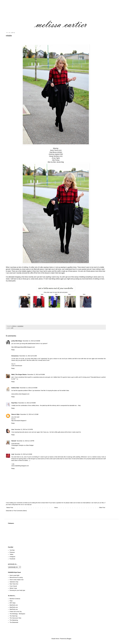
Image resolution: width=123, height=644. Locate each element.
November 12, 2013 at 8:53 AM (36, 374)
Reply (13, 350)
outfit (12, 328)
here (28, 294)
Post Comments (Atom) (20, 511)
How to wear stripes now (17, 580)
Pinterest (12, 552)
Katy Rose (14, 403)
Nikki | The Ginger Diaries (19, 374)
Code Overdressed (17, 366)
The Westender (14, 622)
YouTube (12, 550)
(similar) (60, 152)
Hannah (14, 441)
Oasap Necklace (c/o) (56, 156)
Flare (11, 601)
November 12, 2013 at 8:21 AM (28, 356)
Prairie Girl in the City (16, 612)
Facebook (12, 559)
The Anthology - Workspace (17, 614)
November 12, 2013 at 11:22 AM (29, 414)
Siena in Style (16, 414)
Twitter (11, 554)
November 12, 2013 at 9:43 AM (29, 388)
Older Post (102, 508)
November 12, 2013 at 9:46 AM (27, 403)
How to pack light (14, 575)
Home (56, 508)
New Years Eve (14, 584)
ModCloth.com (14, 605)
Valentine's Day (14, 582)
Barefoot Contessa (15, 599)
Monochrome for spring (16, 577)
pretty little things (17, 341)
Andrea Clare (15, 388)
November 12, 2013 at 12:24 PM (24, 429)
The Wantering (14, 620)
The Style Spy (14, 616)
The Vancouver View (15, 618)
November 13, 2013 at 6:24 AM (23, 454)
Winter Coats (13, 588)
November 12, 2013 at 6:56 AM (31, 341)
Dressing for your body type (17, 590)
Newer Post (10, 508)
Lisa (13, 429)
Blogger (69, 639)
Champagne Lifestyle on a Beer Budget (22, 445)
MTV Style (13, 603)
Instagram (12, 557)
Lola (13, 454)
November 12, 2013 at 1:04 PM (25, 441)
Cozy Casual (13, 586)
